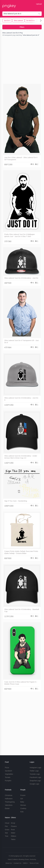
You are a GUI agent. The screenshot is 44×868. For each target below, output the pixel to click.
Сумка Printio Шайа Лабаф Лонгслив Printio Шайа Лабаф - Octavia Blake (21, 552)
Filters (22, 27)
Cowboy (23, 808)
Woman (23, 805)
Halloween (9, 799)
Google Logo (34, 784)
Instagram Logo (35, 768)
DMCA (25, 863)
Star (6, 833)
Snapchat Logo (35, 781)
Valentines (9, 805)
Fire (6, 826)
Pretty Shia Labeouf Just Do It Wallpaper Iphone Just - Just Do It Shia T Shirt (20, 235)
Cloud (7, 823)
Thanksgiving (10, 802)
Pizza (7, 768)
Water (13, 833)
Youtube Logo (35, 774)
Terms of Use (34, 863)
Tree (7, 836)
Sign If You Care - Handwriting (16, 501)
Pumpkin (8, 781)
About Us (9, 863)
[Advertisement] (22, 60)
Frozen (23, 795)
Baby (22, 802)
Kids (22, 812)
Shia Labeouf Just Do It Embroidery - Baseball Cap (22, 610)
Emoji (13, 823)
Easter (7, 808)
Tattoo (13, 839)
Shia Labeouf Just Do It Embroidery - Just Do (21, 278)
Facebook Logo (35, 777)
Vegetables (9, 774)
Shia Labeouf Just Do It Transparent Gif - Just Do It (21, 341)
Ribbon (13, 836)
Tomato (8, 777)
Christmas (9, 795)
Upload (39, 4)
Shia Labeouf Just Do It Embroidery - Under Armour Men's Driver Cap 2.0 (21, 457)
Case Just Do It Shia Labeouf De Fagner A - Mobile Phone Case (21, 683)
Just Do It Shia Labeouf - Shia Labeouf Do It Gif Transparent (21, 159)
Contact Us (17, 863)
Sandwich (9, 771)
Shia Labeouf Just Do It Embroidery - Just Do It (21, 399)
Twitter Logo (34, 771)
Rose (13, 830)
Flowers (14, 826)
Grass (7, 830)
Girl (22, 799)
